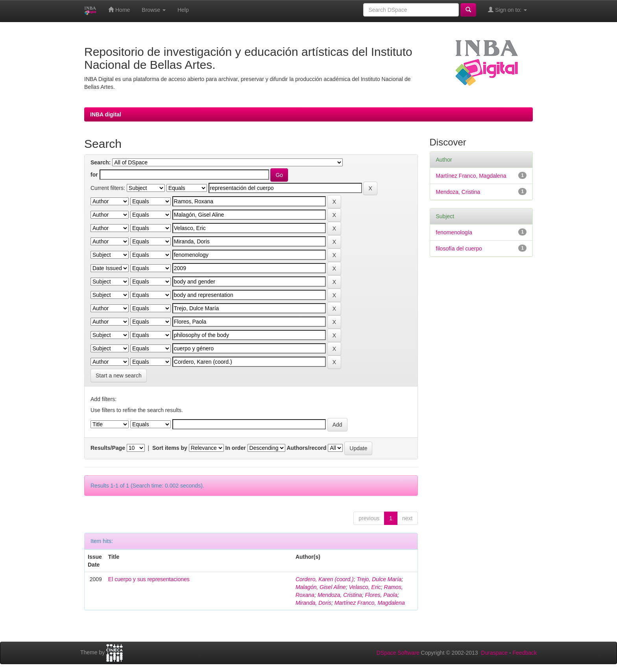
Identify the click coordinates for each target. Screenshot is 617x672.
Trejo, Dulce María (379, 579)
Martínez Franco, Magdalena (370, 603)
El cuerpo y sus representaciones (149, 579)
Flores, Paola (381, 595)
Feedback (525, 653)
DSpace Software (398, 653)
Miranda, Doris (313, 603)
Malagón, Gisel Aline (321, 587)
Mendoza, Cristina (340, 595)
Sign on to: (507, 10)
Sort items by (170, 448)
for (94, 175)
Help (183, 10)
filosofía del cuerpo (459, 249)
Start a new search (119, 376)
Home (119, 10)
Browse (154, 10)
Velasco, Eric (365, 587)
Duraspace (494, 653)
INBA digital (106, 114)
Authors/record (306, 448)
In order (236, 448)
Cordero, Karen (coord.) (325, 579)
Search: (101, 162)
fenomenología (454, 232)
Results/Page (108, 448)
